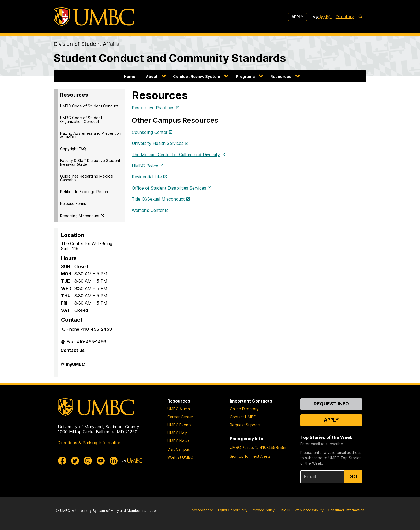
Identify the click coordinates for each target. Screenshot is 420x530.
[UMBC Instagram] (88, 461)
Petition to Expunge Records (86, 192)
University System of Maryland (101, 511)
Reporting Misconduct (80, 216)
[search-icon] (361, 17)
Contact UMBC (243, 417)
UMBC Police (145, 166)
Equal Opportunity (233, 510)
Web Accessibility (309, 510)
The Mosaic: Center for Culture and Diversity (176, 155)
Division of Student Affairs (86, 44)
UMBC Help (178, 433)
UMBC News (178, 441)
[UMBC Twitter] (75, 461)
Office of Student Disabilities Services (169, 188)
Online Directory (244, 409)
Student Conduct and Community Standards (170, 58)
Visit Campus (179, 449)
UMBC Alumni (179, 409)
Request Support (245, 425)
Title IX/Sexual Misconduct (158, 199)
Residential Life (147, 177)
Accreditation (203, 510)
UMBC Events (179, 425)
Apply (298, 17)
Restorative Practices (153, 108)
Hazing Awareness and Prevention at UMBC (91, 135)
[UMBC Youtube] (101, 461)
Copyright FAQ (73, 149)
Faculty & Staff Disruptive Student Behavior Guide (90, 162)
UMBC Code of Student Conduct (89, 106)
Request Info (331, 404)
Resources (281, 76)
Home (130, 76)
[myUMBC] (322, 17)
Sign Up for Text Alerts (250, 456)
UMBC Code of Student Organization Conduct (81, 120)
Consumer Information (346, 510)
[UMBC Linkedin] (114, 461)
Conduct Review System (197, 76)
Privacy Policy (263, 510)
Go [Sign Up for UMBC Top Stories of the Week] (353, 476)
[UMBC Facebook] (62, 461)
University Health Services (158, 143)
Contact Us (73, 350)
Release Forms (73, 203)
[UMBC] (94, 17)
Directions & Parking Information (89, 443)
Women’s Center (148, 210)
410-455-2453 (97, 329)
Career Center (180, 417)
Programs (245, 76)
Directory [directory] (345, 17)
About (152, 76)
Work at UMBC (180, 457)
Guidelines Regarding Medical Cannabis (87, 178)
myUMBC (75, 366)
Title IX (285, 510)
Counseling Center (150, 132)
